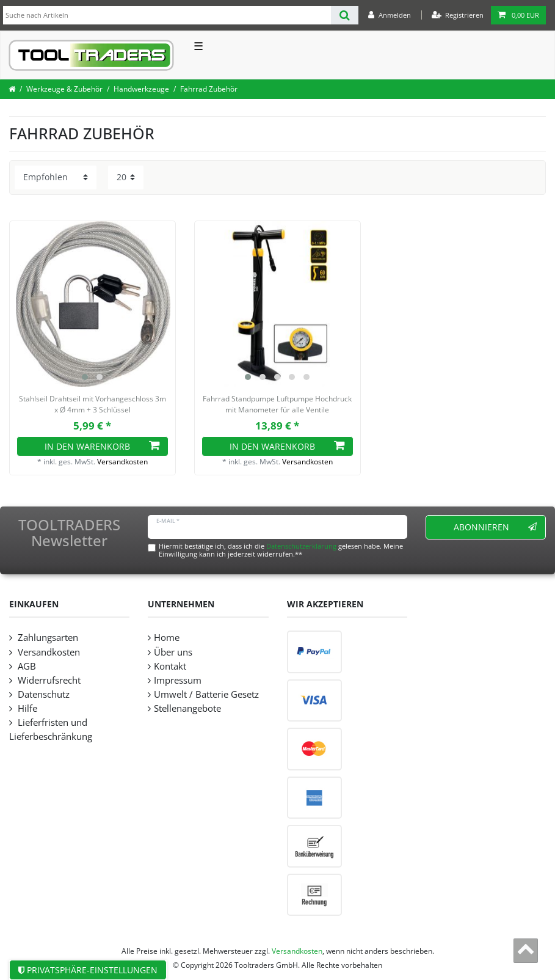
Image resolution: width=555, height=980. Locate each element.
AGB (26, 666)
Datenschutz (42, 694)
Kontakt (170, 666)
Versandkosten (122, 462)
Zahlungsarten (47, 638)
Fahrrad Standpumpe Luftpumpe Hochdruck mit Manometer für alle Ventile (277, 404)
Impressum (178, 680)
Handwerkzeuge (141, 89)
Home (167, 638)
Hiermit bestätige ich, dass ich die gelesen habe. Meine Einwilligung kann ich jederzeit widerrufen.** (281, 550)
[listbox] (92, 304)
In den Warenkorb (102, 446)
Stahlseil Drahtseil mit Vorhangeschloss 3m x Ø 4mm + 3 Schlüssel (92, 404)
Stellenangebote (187, 708)
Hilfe (26, 708)
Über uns (173, 652)
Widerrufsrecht (48, 680)
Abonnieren (495, 527)
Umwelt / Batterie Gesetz (206, 694)
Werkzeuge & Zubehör (64, 89)
